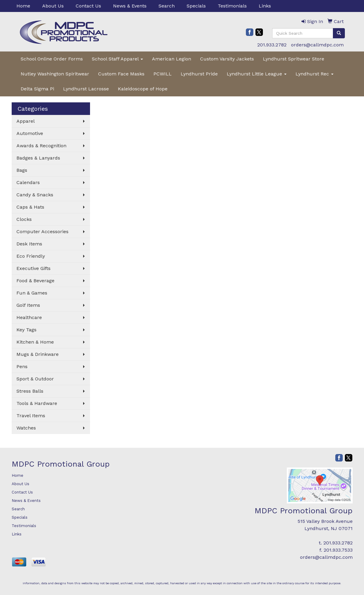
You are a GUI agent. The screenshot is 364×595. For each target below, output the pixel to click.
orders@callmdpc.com (317, 45)
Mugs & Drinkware (38, 354)
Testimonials (232, 6)
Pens (22, 366)
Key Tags (26, 330)
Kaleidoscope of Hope (143, 89)
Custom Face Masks (121, 74)
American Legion (172, 59)
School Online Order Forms (52, 59)
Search (167, 6)
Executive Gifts (33, 268)
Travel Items (31, 416)
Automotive (30, 133)
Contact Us (88, 6)
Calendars (28, 182)
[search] (339, 33)
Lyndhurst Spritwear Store (294, 59)
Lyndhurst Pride (199, 74)
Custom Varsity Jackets (227, 59)
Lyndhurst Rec (314, 74)
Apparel (26, 121)
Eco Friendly (31, 256)
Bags (22, 170)
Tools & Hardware (37, 403)
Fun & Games (32, 293)
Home (23, 6)
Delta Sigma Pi (37, 89)
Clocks (24, 219)
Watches (26, 428)
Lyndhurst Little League (257, 74)
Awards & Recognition (41, 146)
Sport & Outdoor (35, 379)
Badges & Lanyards (38, 158)
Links (265, 6)
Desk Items (29, 244)
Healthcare (29, 317)
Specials (196, 6)
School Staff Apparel (117, 59)
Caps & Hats (30, 207)
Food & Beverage (35, 281)
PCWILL (163, 74)
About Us (53, 6)
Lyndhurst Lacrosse (86, 89)
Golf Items (28, 305)
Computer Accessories (42, 232)
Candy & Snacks (35, 195)
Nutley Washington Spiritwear (55, 74)
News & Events (130, 6)
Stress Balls (30, 391)
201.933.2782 (272, 45)
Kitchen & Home (35, 342)
